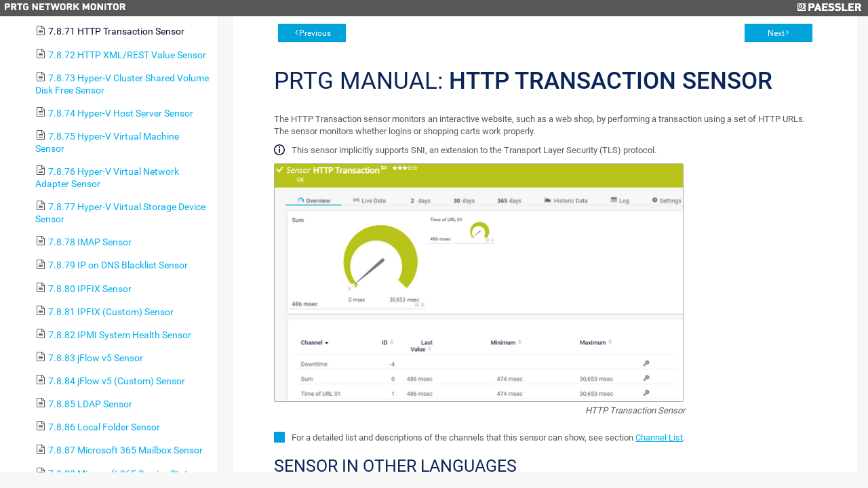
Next (776, 33)
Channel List (659, 438)
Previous (315, 33)
